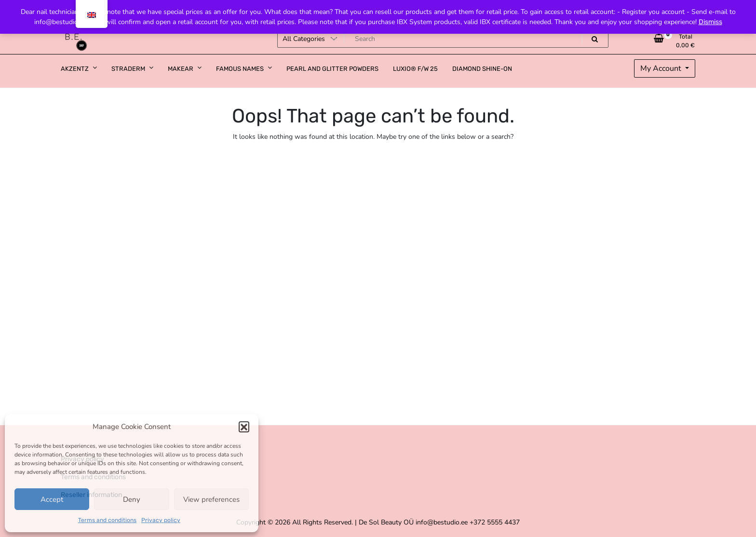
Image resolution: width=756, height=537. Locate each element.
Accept (52, 499)
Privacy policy (161, 520)
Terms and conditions (107, 520)
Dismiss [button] (710, 22)
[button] (244, 427)
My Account (662, 68)
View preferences (211, 499)
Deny (132, 499)
